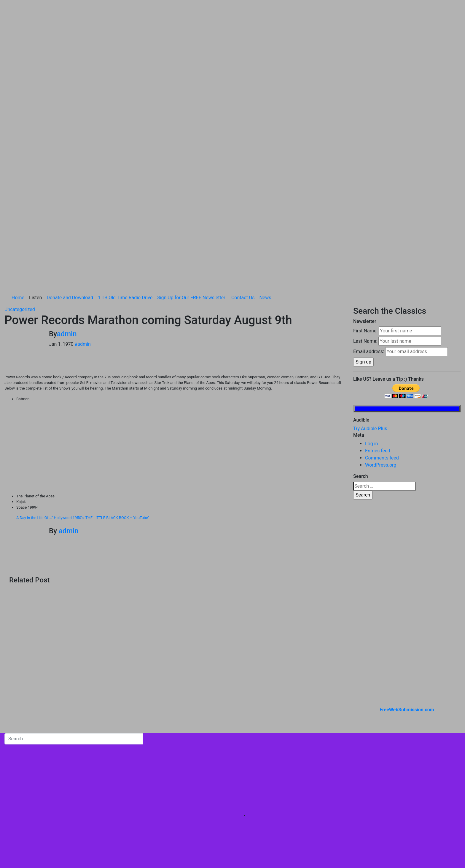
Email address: (369, 240)
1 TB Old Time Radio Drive (125, 186)
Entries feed (378, 340)
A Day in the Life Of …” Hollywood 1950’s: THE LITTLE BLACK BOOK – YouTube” (83, 407)
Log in (371, 333)
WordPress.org (381, 354)
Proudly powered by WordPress (38, 784)
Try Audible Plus (370, 317)
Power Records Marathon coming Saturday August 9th (148, 209)
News (265, 186)
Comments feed (382, 347)
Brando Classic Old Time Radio (37, 760)
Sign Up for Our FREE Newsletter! (192, 186)
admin (67, 223)
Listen (35, 186)
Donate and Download (70, 186)
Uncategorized (20, 198)
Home (18, 186)
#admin (82, 233)
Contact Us (243, 186)
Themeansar (128, 784)
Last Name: (365, 230)
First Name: (365, 220)
